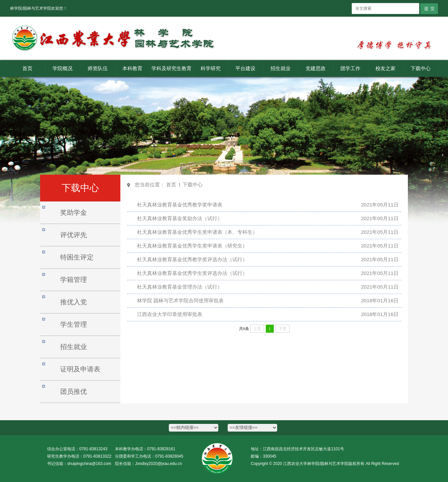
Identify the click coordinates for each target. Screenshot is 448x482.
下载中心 (193, 185)
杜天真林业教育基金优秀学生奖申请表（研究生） (192, 246)
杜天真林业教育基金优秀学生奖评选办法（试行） (192, 273)
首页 (171, 185)
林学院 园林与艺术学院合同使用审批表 (180, 300)
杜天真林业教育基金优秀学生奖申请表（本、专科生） (197, 232)
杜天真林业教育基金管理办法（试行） (180, 287)
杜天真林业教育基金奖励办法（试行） (180, 218)
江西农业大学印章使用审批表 (170, 314)
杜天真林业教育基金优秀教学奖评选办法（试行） (192, 259)
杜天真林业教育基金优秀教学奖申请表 (180, 205)
